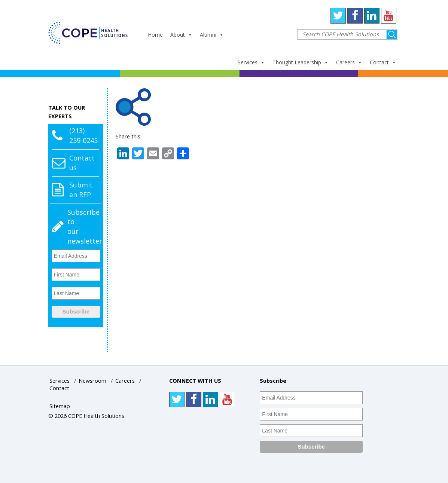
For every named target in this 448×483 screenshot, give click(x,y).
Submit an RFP (81, 190)
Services (251, 62)
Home (155, 35)
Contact (383, 62)
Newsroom (92, 381)
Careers (349, 62)
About (181, 35)
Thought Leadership (301, 62)
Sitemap (60, 406)
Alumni (212, 35)
